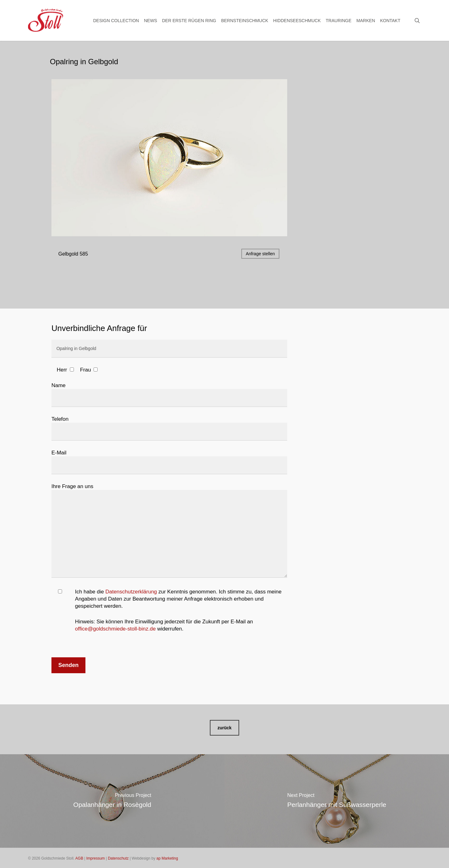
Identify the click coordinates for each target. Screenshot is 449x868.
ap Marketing (167, 858)
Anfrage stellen (260, 254)
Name (169, 395)
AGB (79, 858)
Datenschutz (118, 858)
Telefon (169, 428)
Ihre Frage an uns (169, 532)
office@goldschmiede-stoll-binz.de (116, 629)
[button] (224, 728)
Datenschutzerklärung (131, 592)
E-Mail (169, 462)
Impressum (96, 858)
